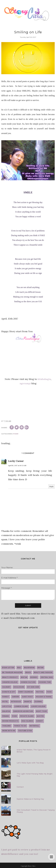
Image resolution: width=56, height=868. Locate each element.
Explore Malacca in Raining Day (30, 799)
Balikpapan (29, 668)
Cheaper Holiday (10, 682)
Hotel (5, 702)
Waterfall (34, 726)
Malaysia (6, 711)
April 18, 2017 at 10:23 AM (17, 465)
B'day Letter (8, 668)
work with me (9, 731)
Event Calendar (26, 692)
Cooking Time (45, 682)
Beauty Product (10, 677)
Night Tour (42, 711)
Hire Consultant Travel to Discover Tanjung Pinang (36, 811)
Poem (16, 434)
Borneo (34, 677)
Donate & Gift (9, 692)
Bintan (24, 677)
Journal (38, 702)
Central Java (47, 677)
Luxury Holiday (38, 706)
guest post (27, 697)
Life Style (7, 706)
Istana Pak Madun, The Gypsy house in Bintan (34, 751)
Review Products (10, 721)
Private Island (27, 716)
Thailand (7, 726)
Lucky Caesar (16, 461)
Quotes (40, 716)
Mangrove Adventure (23, 711)
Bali (19, 668)
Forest (6, 697)
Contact (20, 787)
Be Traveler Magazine (12, 672)
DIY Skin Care (33, 687)
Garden (15, 697)
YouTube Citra (25, 731)
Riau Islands (27, 721)
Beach (28, 672)
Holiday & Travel (44, 697)
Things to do (20, 726)
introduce (16, 702)
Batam (41, 668)
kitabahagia (44, 379)
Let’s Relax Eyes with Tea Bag (30, 763)
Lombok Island (21, 706)
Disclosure (19, 687)
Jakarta (28, 702)
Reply (51, 486)
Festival (40, 692)
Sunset (40, 721)
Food (49, 692)
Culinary (6, 687)
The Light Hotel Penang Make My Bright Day (35, 775)
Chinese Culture (28, 682)
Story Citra (32, 866)
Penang (6, 716)
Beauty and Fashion (43, 672)
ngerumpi (25, 383)
